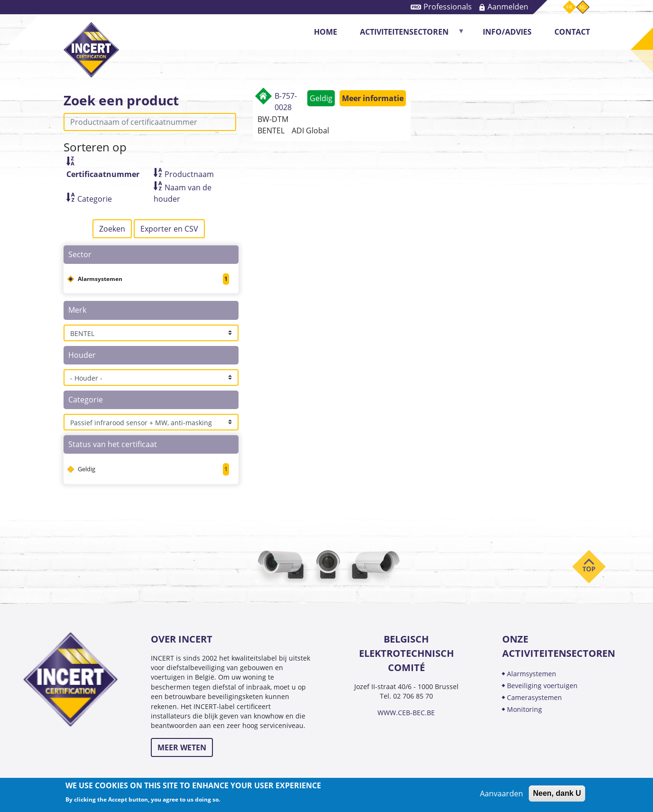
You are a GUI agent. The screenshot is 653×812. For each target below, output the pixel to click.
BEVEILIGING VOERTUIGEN (542, 686)
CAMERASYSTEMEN (534, 697)
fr (569, 7)
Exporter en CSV (169, 229)
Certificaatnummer (103, 174)
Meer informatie (373, 98)
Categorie (95, 199)
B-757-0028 (286, 102)
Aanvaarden (501, 793)
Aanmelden (508, 7)
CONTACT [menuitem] (572, 32)
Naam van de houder (183, 193)
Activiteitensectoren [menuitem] (407, 35)
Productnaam (189, 174)
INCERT (91, 42)
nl (583, 7)
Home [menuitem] (326, 32)
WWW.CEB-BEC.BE (406, 713)
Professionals (448, 7)
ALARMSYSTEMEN (532, 674)
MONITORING (525, 709)
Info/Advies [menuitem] (507, 32)
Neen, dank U (557, 793)
